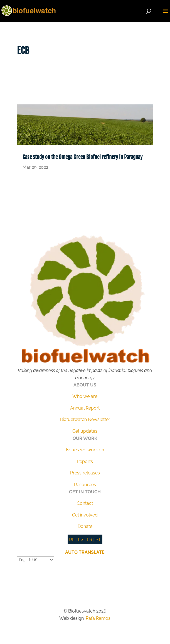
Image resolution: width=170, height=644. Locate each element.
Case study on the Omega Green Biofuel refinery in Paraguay (82, 157)
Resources (85, 485)
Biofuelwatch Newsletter (85, 419)
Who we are (85, 396)
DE (72, 539)
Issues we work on (85, 450)
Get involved (85, 515)
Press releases (85, 473)
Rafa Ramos (98, 618)
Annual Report (85, 408)
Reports (85, 461)
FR (89, 539)
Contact (85, 503)
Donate (85, 526)
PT (98, 539)
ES (81, 539)
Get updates (85, 431)
